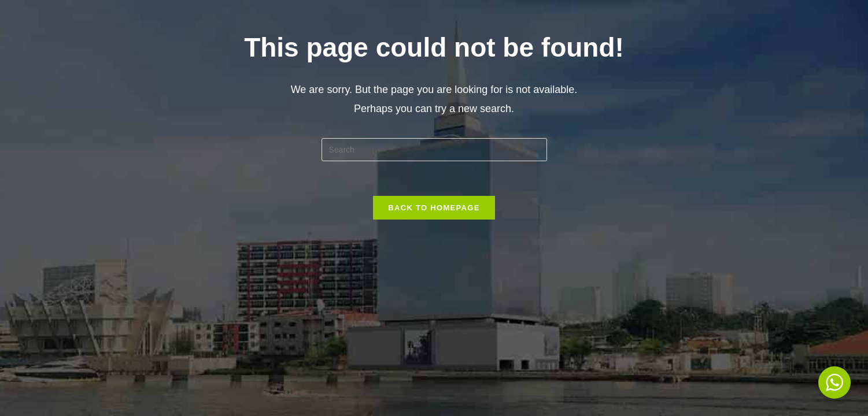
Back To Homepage (434, 208)
